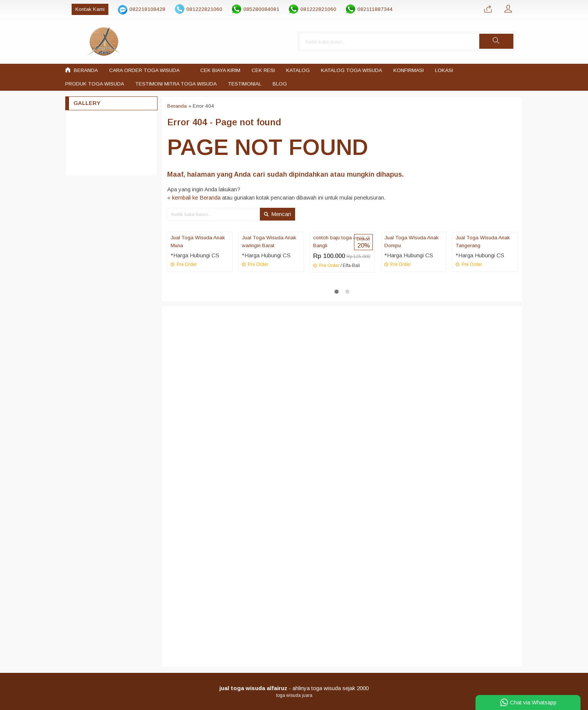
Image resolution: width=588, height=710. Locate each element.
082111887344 (368, 9)
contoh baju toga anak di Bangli (342, 242)
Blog (280, 84)
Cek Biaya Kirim (220, 70)
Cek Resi (263, 70)
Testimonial (245, 84)
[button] (503, 41)
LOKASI (444, 70)
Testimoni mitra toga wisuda (176, 84)
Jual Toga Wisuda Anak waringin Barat (269, 242)
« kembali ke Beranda (194, 198)
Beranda (82, 70)
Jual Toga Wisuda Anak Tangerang (483, 242)
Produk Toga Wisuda (95, 84)
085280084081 (254, 9)
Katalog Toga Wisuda (352, 70)
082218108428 (140, 9)
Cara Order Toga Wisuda (144, 70)
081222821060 (197, 9)
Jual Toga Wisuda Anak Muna (198, 242)
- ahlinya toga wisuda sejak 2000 (294, 688)
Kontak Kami (83, 9)
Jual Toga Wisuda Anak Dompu (412, 242)
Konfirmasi (409, 70)
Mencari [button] (277, 214)
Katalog (298, 70)
